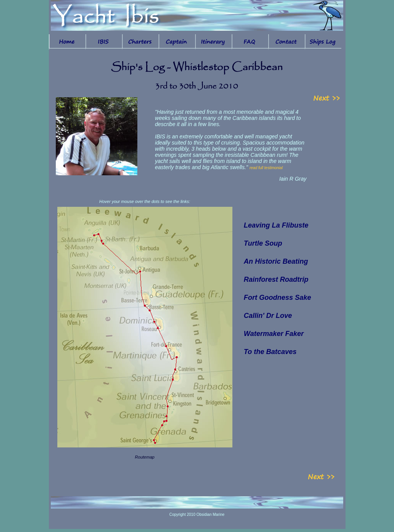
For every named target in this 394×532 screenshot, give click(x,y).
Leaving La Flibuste (276, 225)
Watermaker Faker (274, 334)
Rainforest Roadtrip (276, 279)
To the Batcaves (270, 352)
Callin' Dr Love (268, 316)
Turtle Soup (263, 243)
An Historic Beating (276, 261)
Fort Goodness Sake (278, 298)
